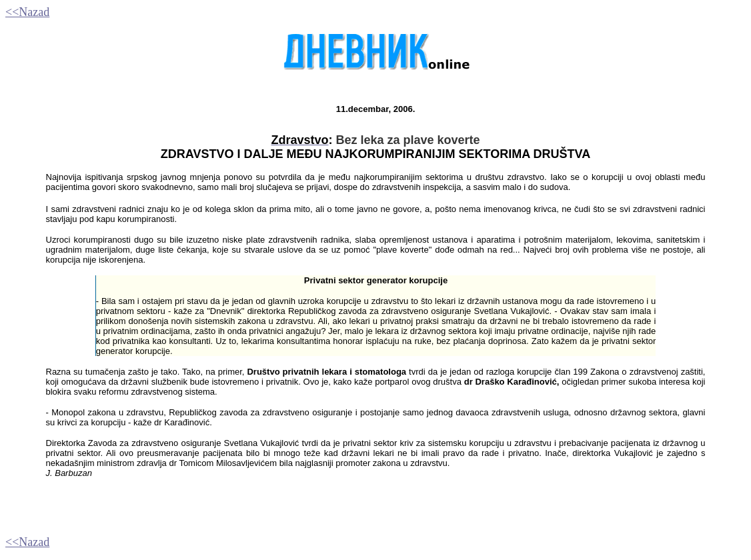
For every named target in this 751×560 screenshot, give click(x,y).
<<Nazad (27, 12)
